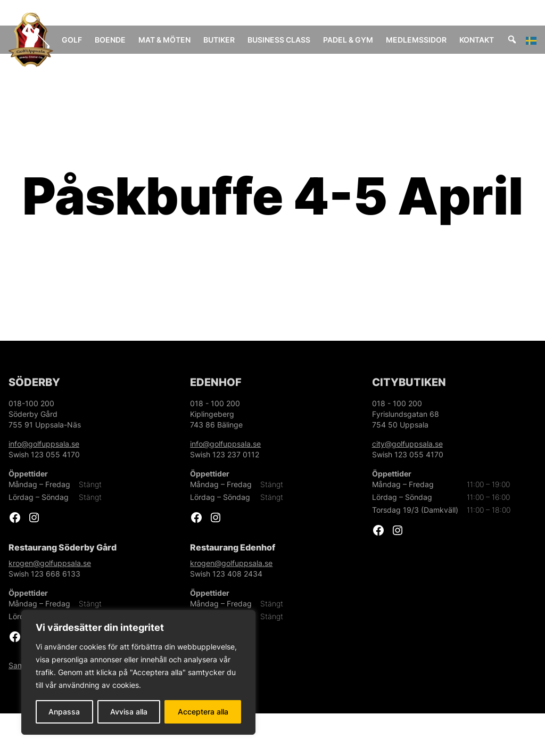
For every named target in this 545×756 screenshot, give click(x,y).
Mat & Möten (167, 45)
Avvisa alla (129, 712)
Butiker (232, 40)
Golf (87, 40)
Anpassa (64, 712)
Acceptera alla (203, 712)
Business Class (279, 45)
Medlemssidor (427, 40)
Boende (125, 40)
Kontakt (487, 40)
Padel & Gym (350, 45)
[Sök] (523, 40)
